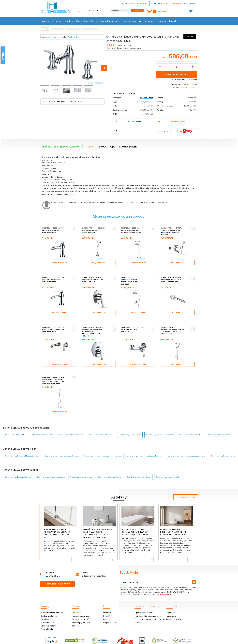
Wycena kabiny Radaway (52, 606)
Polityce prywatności (163, 588)
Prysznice (57, 21)
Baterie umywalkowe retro (81, 471)
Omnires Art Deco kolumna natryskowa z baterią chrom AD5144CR (93, 230)
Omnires (53, 37)
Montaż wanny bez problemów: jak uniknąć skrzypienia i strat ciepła (174, 526)
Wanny (46, 21)
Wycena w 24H (47, 616)
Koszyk (173, 21)
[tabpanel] (119, 182)
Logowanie (171, 606)
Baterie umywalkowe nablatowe (18, 471)
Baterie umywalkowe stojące (109, 471)
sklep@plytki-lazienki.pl (94, 569)
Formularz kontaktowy (58, 577)
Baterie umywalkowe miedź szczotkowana (145, 449)
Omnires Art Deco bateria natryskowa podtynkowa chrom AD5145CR (93, 278)
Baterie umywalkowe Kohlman (101, 428)
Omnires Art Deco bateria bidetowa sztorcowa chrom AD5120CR (53, 278)
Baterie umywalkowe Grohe (190, 428)
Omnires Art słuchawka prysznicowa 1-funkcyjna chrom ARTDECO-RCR (172, 278)
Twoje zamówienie (174, 613)
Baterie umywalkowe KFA (15, 428)
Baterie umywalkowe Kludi (130, 428)
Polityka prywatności (81, 616)
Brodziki (69, 21)
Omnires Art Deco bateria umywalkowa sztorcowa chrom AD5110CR (53, 230)
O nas (106, 613)
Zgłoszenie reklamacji (144, 606)
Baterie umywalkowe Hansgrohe (160, 428)
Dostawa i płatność (171, 122)
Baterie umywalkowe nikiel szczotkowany (62, 449)
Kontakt (107, 610)
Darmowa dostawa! (49, 619)
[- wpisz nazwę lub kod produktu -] (91, 11)
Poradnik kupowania (81, 610)
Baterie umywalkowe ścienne (139, 471)
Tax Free (76, 619)
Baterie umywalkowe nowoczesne (51, 471)
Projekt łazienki (110, 616)
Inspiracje (107, 606)
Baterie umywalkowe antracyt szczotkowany (187, 449)
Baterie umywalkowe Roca (42, 428)
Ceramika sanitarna (110, 21)
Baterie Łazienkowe (86, 21)
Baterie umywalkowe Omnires (71, 428)
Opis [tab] (91, 147)
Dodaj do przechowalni (184, 80)
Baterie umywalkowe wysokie (168, 471)
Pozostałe (149, 21)
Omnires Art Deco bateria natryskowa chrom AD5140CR (132, 325)
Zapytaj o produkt (129, 122)
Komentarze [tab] (128, 147)
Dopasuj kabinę (47, 623)
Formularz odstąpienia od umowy (149, 610)
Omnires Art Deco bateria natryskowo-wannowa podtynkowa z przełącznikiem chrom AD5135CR (93, 327)
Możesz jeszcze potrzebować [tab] (62, 147)
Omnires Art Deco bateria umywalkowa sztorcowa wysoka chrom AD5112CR (132, 230)
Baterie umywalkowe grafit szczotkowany (22, 449)
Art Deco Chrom (74, 37)
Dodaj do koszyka (176, 74)
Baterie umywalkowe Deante (219, 428)
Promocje (162, 21)
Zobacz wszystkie (186, 491)
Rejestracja (171, 610)
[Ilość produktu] (176, 67)
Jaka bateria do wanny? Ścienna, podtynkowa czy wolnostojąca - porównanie (137, 526)
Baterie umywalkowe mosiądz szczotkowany (103, 449)
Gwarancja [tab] (107, 147)
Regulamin (124, 583)
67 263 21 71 (53, 569)
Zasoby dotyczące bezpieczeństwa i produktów (62, 102)
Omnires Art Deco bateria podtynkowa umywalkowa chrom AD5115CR (54, 325)
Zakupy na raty (47, 613)
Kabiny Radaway (132, 21)
